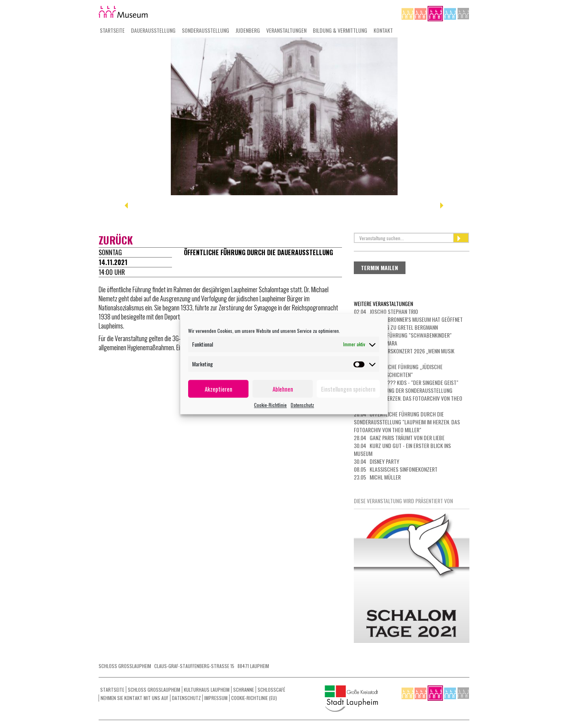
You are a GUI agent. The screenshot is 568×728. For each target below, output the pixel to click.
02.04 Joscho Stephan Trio (386, 311)
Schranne (244, 690)
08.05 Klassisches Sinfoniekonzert (396, 469)
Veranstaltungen (286, 30)
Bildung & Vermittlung (340, 30)
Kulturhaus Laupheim (207, 690)
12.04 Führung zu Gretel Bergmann (396, 327)
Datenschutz (302, 405)
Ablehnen (283, 389)
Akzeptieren (219, 389)
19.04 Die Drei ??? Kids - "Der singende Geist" (406, 382)
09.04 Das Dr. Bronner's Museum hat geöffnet (408, 319)
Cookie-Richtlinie (270, 405)
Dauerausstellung (153, 30)
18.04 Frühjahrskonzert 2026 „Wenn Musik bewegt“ (404, 355)
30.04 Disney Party (376, 461)
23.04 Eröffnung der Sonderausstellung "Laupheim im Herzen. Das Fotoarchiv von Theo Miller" (408, 398)
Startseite (112, 30)
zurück (116, 240)
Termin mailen (379, 268)
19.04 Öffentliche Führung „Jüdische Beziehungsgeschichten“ (398, 371)
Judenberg (248, 30)
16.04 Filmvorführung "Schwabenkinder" (403, 335)
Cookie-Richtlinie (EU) (254, 698)
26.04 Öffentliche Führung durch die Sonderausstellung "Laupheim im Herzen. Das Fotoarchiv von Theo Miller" (407, 422)
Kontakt (383, 30)
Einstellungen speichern (348, 389)
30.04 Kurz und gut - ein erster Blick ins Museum (402, 449)
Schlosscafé (271, 690)
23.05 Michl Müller (377, 477)
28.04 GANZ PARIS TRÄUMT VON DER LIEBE (399, 438)
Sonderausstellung (206, 30)
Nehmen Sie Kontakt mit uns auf (135, 698)
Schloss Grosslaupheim (154, 690)
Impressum (216, 698)
